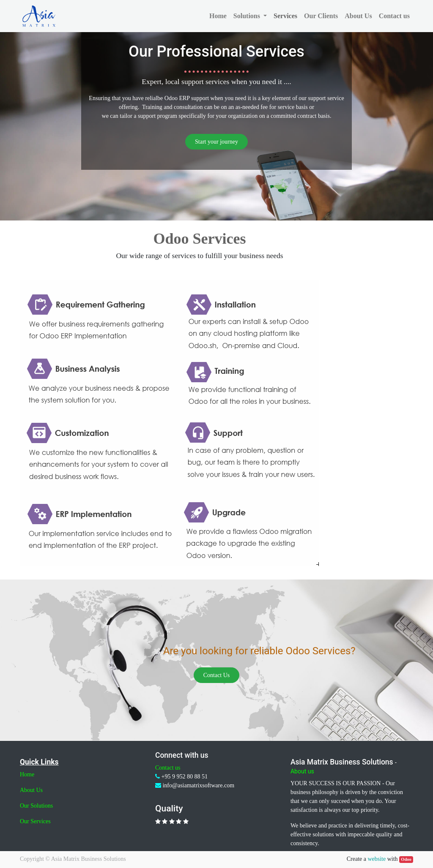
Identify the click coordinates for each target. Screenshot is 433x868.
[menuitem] (218, 16)
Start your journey (216, 142)
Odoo (406, 859)
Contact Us (217, 675)
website (377, 859)
